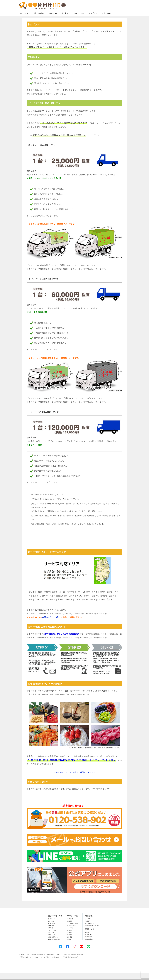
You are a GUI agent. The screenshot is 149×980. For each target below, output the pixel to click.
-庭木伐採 (70, 942)
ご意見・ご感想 (78, 20)
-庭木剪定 (70, 944)
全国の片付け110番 (50, 624)
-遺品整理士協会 (89, 946)
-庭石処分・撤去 (71, 932)
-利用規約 (87, 928)
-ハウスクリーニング (72, 935)
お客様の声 (53, 20)
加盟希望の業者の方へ (54, 946)
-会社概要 (87, 926)
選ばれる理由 (39, 20)
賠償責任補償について (54, 944)
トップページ (51, 926)
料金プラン (93, 20)
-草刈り (69, 946)
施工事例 (65, 20)
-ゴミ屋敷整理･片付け (73, 930)
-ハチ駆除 (70, 939)
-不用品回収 (70, 926)
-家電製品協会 (89, 944)
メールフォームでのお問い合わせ (109, 14)
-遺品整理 (70, 928)
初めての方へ (25, 20)
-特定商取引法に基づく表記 (92, 932)
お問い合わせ (106, 20)
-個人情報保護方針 (90, 930)
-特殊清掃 (70, 937)
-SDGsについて (89, 941)
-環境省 (87, 939)
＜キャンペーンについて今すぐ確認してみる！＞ (75, 779)
